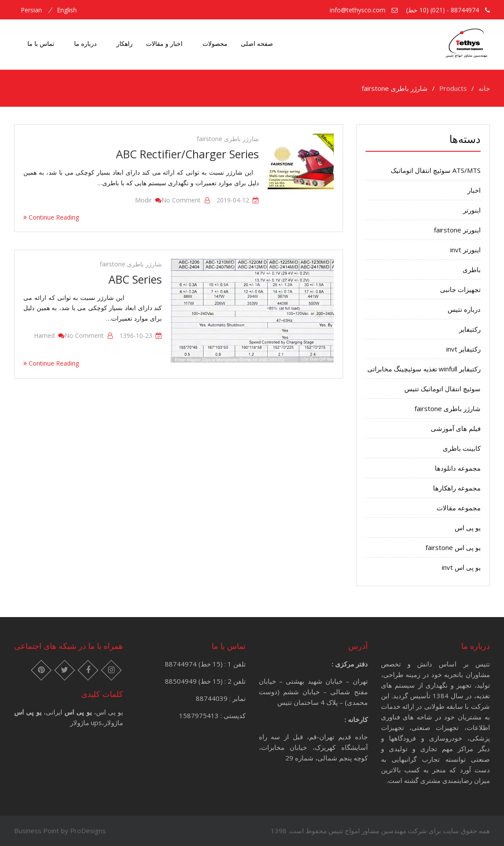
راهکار (125, 43)
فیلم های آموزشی (456, 428)
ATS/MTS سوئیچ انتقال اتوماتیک (436, 170)
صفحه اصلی (257, 43)
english (67, 10)
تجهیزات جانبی (460, 289)
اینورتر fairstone (457, 230)
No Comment (181, 200)
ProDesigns (88, 831)
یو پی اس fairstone (453, 547)
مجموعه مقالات (459, 508)
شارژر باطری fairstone (228, 139)
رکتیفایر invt (463, 349)
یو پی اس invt (461, 567)
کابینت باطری (462, 448)
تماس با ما (41, 43)
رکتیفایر (470, 329)
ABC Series (135, 279)
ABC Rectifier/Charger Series (187, 154)
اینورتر (472, 210)
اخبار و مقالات (164, 43)
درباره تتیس (464, 309)
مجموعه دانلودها (458, 468)
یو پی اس (468, 528)
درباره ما (85, 43)
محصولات (215, 43)
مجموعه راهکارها (457, 488)
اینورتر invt (465, 250)
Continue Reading (51, 217)
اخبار (474, 190)
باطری (472, 270)
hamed (44, 335)
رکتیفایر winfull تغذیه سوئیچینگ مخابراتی (424, 369)
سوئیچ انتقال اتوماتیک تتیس (442, 389)
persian (31, 10)
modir (143, 200)
